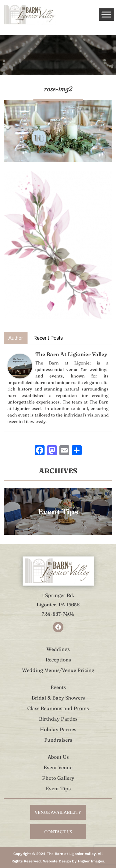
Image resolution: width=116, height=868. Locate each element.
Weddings (58, 649)
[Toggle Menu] (106, 14)
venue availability (58, 812)
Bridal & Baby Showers (58, 698)
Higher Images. (91, 861)
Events (58, 687)
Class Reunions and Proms (58, 708)
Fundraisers (58, 740)
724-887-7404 (58, 614)
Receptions (58, 660)
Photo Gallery (58, 778)
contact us (58, 832)
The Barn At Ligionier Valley (71, 354)
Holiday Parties (58, 729)
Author (16, 338)
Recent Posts (48, 338)
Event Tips (58, 788)
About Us (58, 757)
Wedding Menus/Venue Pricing (58, 670)
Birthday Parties (58, 719)
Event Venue (58, 767)
